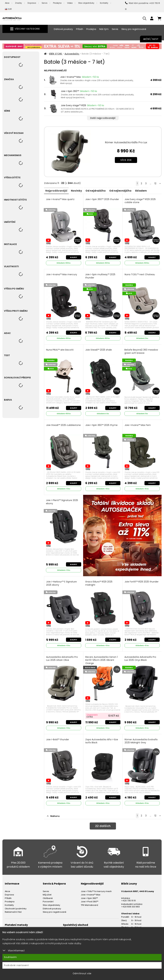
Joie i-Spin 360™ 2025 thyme (102, 424)
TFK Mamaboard (89, 902)
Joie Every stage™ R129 (73, 105)
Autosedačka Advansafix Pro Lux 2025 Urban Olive (62, 656)
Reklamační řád (13, 908)
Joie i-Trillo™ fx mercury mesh (96, 888)
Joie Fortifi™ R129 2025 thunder (142, 580)
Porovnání (48, 898)
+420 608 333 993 (130, 903)
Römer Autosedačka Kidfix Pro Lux (126, 142)
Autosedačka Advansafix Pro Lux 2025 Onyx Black (140, 656)
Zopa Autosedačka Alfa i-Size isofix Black (102, 738)
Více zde (126, 160)
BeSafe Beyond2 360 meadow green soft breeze (141, 350)
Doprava (32, 3)
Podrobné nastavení (16, 965)
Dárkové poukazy (63, 29)
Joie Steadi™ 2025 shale (99, 349)
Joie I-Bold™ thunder (58, 736)
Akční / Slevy (151, 39)
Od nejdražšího (98, 191)
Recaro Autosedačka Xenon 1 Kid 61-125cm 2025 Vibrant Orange (102, 658)
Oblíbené (48, 895)
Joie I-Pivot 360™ (90, 898)
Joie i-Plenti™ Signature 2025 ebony (62, 500)
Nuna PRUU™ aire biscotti (60, 349)
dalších (103, 823)
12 (155, 183)
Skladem (145, 191)
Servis (45, 3)
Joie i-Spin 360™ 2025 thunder (102, 199)
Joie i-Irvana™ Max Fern (138, 424)
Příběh (80, 29)
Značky (18, 3)
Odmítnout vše (82, 973)
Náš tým (104, 29)
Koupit (73, 257)
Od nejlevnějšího (124, 191)
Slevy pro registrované (134, 29)
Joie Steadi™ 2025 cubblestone (56, 425)
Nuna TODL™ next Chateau (140, 274)
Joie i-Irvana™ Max (71, 77)
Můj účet (47, 891)
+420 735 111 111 (128, 897)
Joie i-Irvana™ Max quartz (61, 199)
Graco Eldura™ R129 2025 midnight (99, 581)
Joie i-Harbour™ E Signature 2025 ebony (62, 581)
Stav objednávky (86, 3)
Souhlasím (10, 957)
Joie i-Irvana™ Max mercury (62, 274)
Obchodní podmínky (16, 905)
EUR (8, 9)
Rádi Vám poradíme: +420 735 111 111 (142, 6)
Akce (7, 3)
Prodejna (57, 3)
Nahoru (53, 812)
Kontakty (104, 3)
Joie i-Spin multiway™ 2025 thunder (100, 275)
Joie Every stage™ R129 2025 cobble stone (140, 201)
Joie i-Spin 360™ (70, 91)
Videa (70, 3)
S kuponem (92, 711)
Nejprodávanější (57, 191)
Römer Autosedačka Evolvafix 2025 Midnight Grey (141, 738)
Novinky (78, 191)
